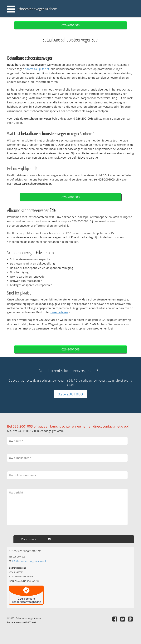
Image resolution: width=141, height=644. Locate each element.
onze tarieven (59, 312)
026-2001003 (71, 25)
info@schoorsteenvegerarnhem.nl (29, 561)
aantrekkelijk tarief (37, 69)
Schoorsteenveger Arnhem (37, 9)
